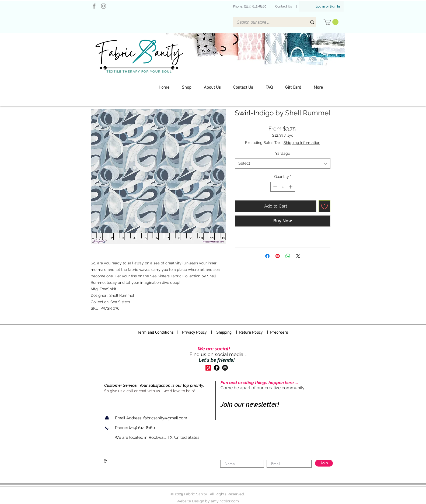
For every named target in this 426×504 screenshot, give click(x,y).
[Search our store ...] (268, 22)
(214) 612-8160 (142, 428)
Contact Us (284, 6)
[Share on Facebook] (267, 256)
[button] (331, 22)
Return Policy (251, 333)
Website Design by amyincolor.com (208, 501)
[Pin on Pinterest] (278, 256)
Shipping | (228, 333)
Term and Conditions (156, 333)
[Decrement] (275, 187)
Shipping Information (302, 143)
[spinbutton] (283, 187)
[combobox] (283, 163)
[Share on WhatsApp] (288, 256)
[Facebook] (94, 6)
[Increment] (291, 187)
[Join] (324, 463)
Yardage (283, 153)
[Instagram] (104, 6)
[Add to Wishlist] (324, 206)
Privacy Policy (194, 333)
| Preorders (275, 333)
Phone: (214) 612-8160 (250, 6)
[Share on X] (298, 256)
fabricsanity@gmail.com (165, 418)
